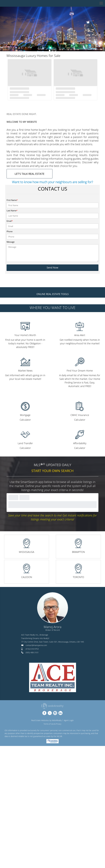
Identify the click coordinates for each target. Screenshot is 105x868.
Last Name (12, 211)
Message (11, 242)
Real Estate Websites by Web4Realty (46, 720)
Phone (10, 231)
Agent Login (69, 720)
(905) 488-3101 (32, 652)
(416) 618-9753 (32, 649)
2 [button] (53, 50)
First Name (12, 200)
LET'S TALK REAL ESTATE (30, 174)
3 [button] (56, 50)
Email (10, 221)
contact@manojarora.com (36, 645)
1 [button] (50, 50)
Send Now (52, 268)
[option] (52, 29)
